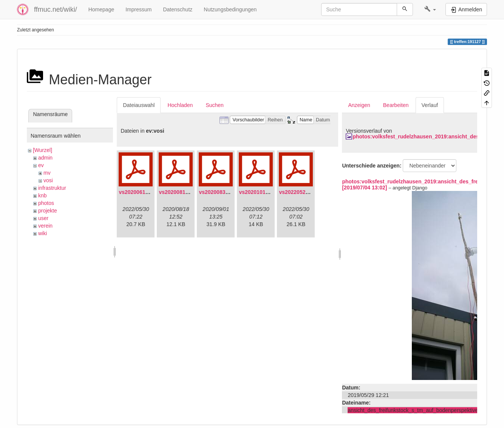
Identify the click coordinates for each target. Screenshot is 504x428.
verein (45, 226)
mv (47, 173)
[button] (430, 9)
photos (46, 203)
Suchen (214, 105)
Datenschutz (178, 9)
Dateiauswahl (139, 105)
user (43, 218)
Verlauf (430, 105)
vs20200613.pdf (138, 192)
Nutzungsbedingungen (230, 9)
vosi (48, 180)
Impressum (138, 9)
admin (45, 158)
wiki (43, 233)
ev (41, 165)
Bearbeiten (396, 105)
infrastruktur (52, 188)
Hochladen (180, 105)
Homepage (101, 9)
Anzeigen (359, 105)
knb (43, 195)
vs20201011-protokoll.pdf (271, 192)
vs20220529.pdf (298, 192)
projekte (48, 211)
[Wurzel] (43, 150)
